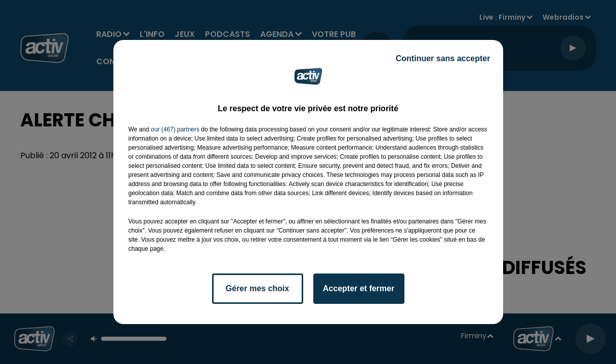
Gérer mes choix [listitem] (257, 288)
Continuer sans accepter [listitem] (443, 58)
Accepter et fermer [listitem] (359, 288)
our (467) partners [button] (175, 129)
